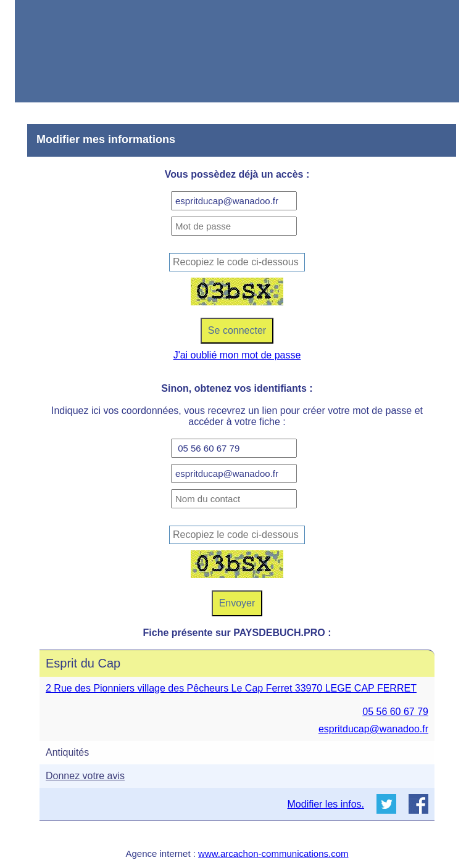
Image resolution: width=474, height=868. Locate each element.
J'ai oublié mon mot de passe (237, 355)
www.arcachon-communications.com (273, 854)
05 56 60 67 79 (395, 712)
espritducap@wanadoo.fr (373, 729)
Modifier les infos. (326, 804)
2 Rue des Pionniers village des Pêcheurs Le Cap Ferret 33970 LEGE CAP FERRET (231, 688)
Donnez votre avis (85, 776)
